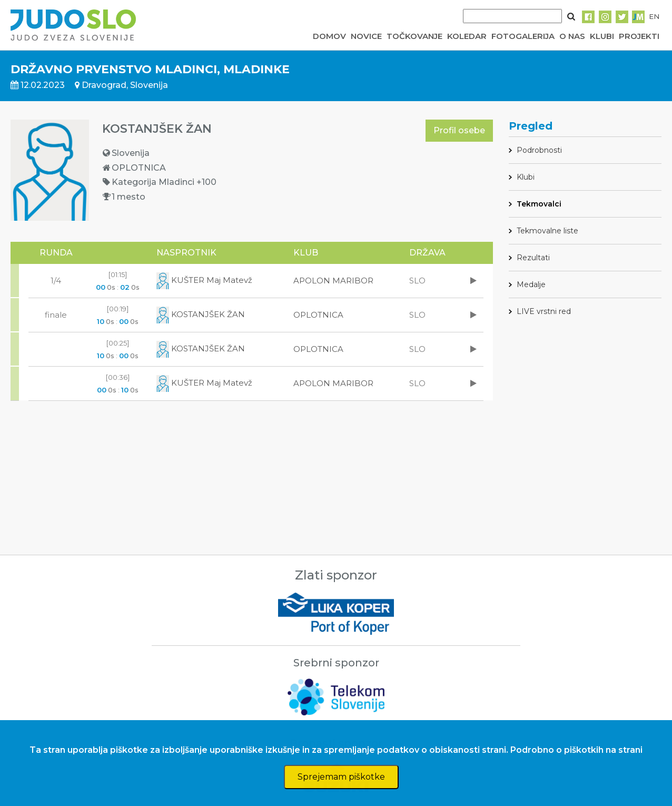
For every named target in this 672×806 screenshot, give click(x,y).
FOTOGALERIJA (523, 36)
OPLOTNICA (318, 315)
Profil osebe (459, 130)
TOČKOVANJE (414, 36)
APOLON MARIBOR (333, 281)
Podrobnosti (539, 150)
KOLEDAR (467, 36)
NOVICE (366, 36)
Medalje (531, 284)
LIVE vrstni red (544, 311)
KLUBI (602, 36)
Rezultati (533, 258)
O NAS (572, 36)
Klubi (526, 177)
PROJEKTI (639, 36)
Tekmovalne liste (547, 231)
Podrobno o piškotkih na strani (576, 750)
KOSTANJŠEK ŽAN (201, 314)
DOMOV (329, 36)
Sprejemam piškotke (341, 777)
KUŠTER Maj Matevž (204, 280)
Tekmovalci (539, 204)
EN (654, 16)
